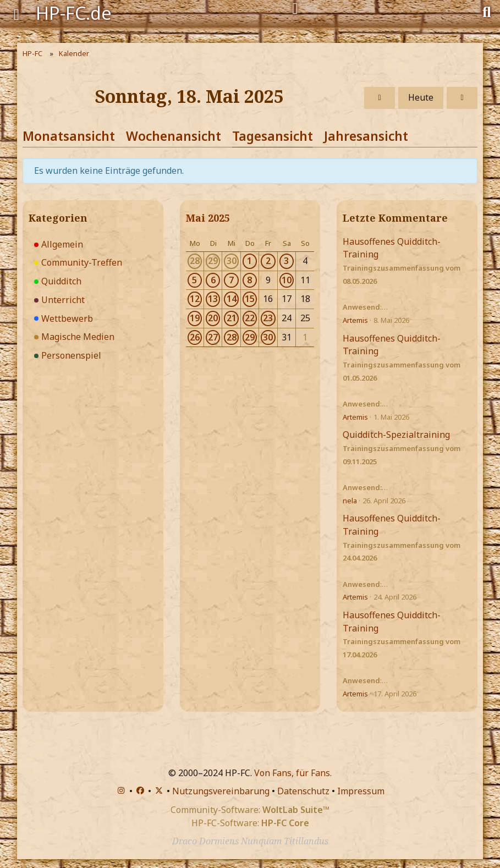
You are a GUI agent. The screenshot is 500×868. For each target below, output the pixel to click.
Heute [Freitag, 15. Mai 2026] (421, 97)
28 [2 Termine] (195, 261)
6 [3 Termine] (213, 280)
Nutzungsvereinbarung (221, 791)
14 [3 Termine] (232, 299)
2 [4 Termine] (268, 261)
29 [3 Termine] (250, 337)
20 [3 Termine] (213, 318)
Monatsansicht (69, 136)
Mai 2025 (208, 218)
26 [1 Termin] (195, 337)
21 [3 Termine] (232, 318)
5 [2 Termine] (194, 280)
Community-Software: (250, 810)
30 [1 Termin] (268, 337)
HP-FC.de (74, 13)
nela (350, 501)
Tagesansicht (273, 136)
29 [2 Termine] (213, 261)
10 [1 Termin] (287, 280)
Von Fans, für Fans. (293, 773)
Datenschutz (303, 791)
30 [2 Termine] (232, 261)
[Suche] (487, 11)
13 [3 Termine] (213, 299)
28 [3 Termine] (232, 337)
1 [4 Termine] (249, 261)
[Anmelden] (295, 9)
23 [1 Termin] (268, 318)
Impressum (361, 791)
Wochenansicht (174, 136)
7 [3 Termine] (231, 280)
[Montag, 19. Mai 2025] (462, 98)
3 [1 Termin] (286, 261)
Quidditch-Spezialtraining (396, 435)
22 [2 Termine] (250, 318)
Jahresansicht (366, 136)
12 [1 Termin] (195, 299)
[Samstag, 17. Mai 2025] (380, 98)
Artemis (355, 320)
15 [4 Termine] (250, 299)
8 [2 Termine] (249, 280)
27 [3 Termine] (213, 337)
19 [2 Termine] (195, 318)
